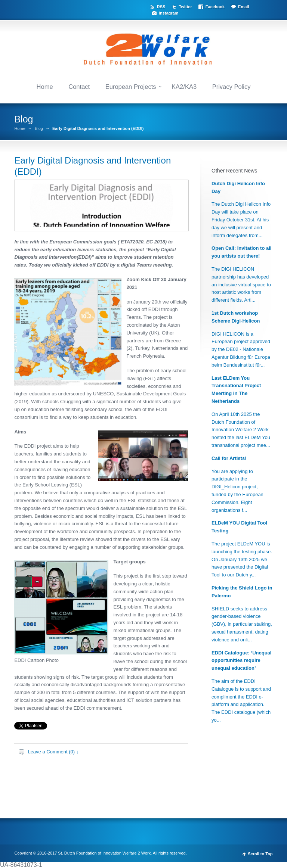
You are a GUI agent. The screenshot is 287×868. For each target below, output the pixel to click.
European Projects (131, 87)
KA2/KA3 (184, 87)
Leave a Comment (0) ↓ (53, 752)
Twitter (185, 7)
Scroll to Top (260, 854)
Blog (39, 129)
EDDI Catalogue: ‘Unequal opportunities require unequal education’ (241, 661)
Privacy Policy (232, 87)
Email (243, 7)
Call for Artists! (229, 458)
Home (45, 87)
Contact (79, 87)
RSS (161, 7)
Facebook (215, 7)
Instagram (169, 13)
